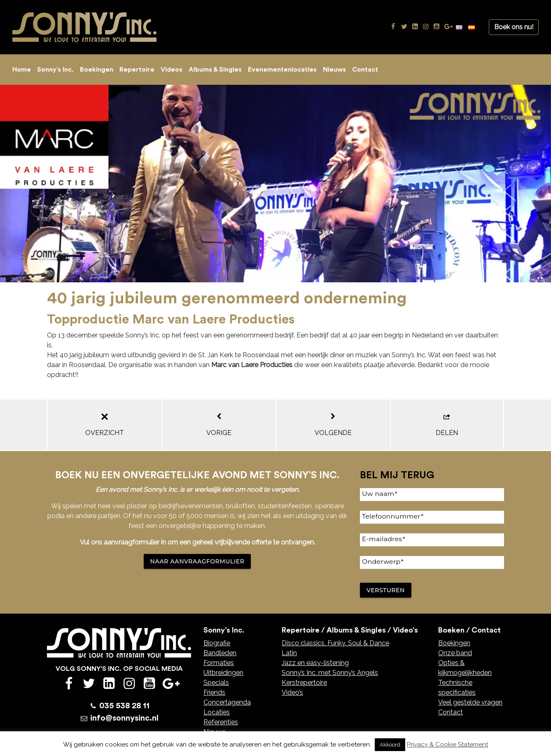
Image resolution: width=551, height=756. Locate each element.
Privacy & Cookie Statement (447, 744)
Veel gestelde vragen (470, 702)
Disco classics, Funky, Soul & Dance (335, 643)
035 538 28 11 (124, 706)
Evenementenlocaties (282, 70)
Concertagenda (227, 702)
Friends (214, 692)
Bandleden (220, 653)
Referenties (221, 722)
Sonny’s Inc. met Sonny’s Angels (330, 673)
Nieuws (334, 70)
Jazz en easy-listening (315, 663)
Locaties (217, 712)
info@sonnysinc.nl (124, 718)
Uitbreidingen (223, 673)
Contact (365, 70)
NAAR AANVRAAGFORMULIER (197, 561)
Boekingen (97, 70)
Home (22, 70)
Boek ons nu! (514, 27)
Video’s (292, 692)
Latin (289, 653)
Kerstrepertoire (304, 683)
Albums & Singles (215, 70)
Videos (172, 70)
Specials (216, 683)
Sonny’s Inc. (55, 70)
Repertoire (137, 70)
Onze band (455, 653)
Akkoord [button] (390, 745)
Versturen (386, 590)
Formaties (219, 663)
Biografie (217, 643)
